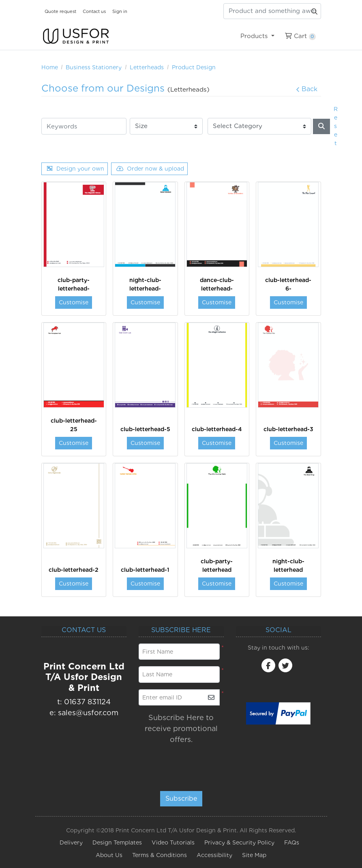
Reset (336, 126)
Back (307, 89)
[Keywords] (84, 126)
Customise (74, 302)
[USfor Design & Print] (76, 36)
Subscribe (181, 799)
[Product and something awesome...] (272, 11)
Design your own (75, 169)
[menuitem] (258, 36)
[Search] (321, 126)
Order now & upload (150, 169)
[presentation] (188, 764)
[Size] (166, 126)
